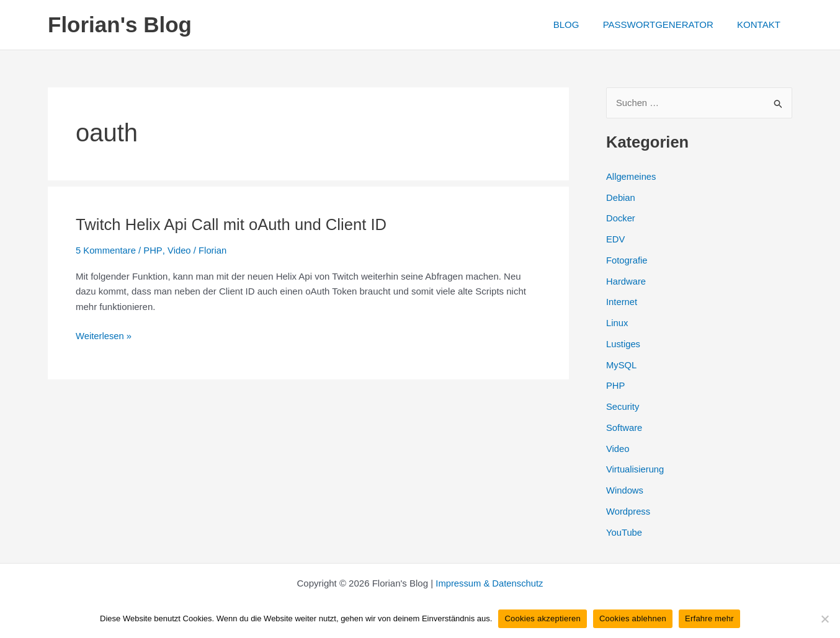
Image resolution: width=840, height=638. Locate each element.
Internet (622, 302)
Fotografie (627, 260)
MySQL (622, 365)
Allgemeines (632, 176)
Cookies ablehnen (633, 618)
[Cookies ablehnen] (824, 619)
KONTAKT (761, 24)
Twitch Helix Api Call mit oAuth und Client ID (234, 224)
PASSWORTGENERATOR (666, 24)
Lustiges (623, 344)
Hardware (626, 281)
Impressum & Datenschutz (489, 583)
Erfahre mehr (709, 618)
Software (624, 428)
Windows (625, 491)
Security (623, 407)
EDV (616, 240)
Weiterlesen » (104, 336)
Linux (617, 323)
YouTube (624, 532)
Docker (621, 219)
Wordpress (628, 511)
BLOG (579, 24)
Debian (621, 197)
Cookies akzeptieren (543, 618)
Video (179, 250)
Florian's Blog (120, 24)
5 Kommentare (106, 250)
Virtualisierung (636, 470)
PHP (154, 250)
